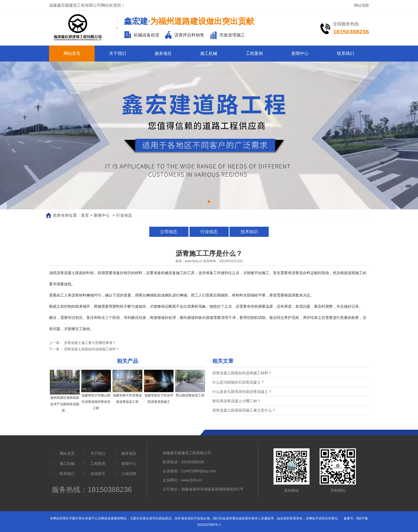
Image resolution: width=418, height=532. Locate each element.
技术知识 (248, 232)
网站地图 (361, 5)
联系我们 (345, 53)
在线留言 (98, 474)
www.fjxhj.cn (194, 261)
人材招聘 (129, 474)
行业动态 (209, 232)
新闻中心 (300, 53)
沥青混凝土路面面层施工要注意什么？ (244, 410)
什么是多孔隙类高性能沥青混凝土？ (242, 392)
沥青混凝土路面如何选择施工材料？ (91, 349)
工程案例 (254, 53)
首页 (85, 215)
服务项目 (163, 53)
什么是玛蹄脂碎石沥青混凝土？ (238, 382)
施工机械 (209, 53)
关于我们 (118, 53)
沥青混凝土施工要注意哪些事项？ (89, 343)
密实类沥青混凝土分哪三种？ (236, 401)
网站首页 (72, 53)
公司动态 (170, 232)
